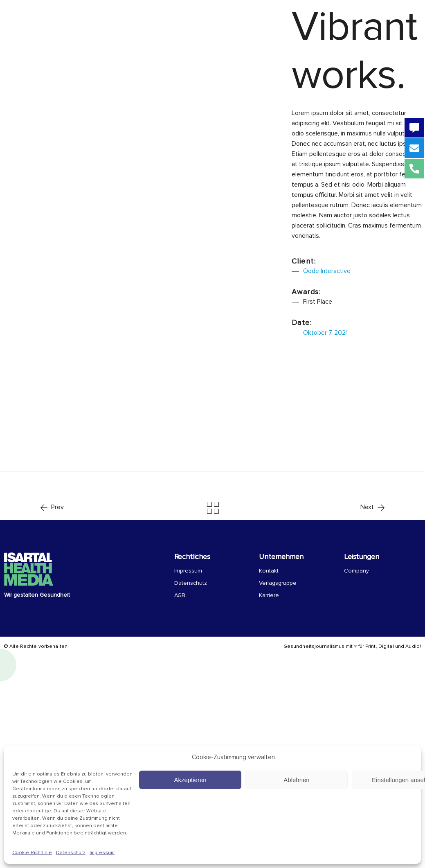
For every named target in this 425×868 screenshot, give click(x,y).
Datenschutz (71, 853)
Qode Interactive (327, 271)
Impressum (102, 853)
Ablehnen (296, 780)
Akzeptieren (190, 780)
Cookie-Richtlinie (32, 853)
